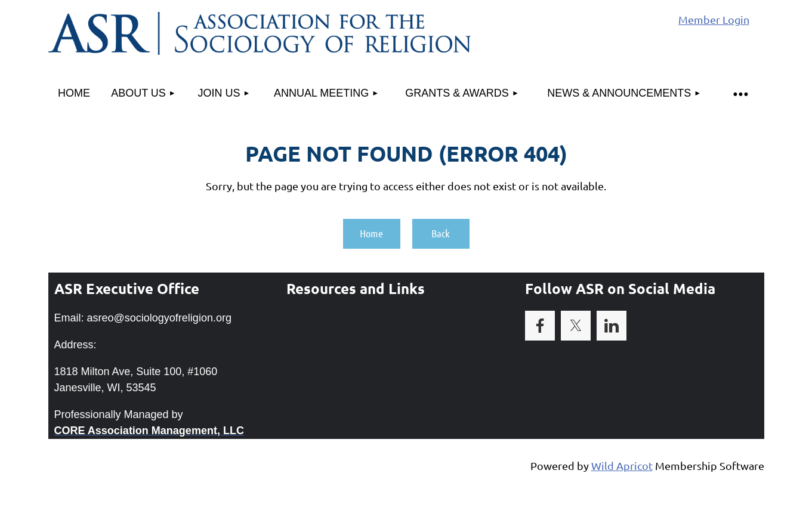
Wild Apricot (622, 465)
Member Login (714, 19)
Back (441, 233)
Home (371, 233)
